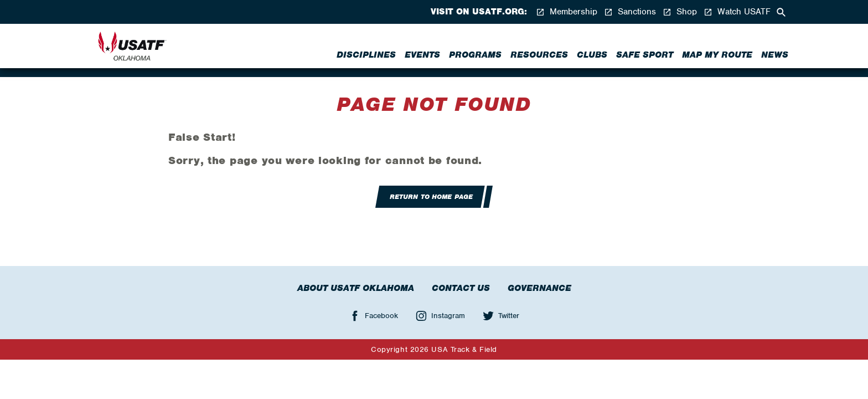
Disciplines (366, 55)
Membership (567, 12)
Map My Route (717, 55)
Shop (680, 12)
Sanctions (630, 12)
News (775, 55)
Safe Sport (645, 55)
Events (422, 55)
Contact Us (461, 288)
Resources (539, 55)
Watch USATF (737, 12)
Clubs (592, 55)
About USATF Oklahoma (356, 288)
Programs (475, 55)
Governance (539, 288)
